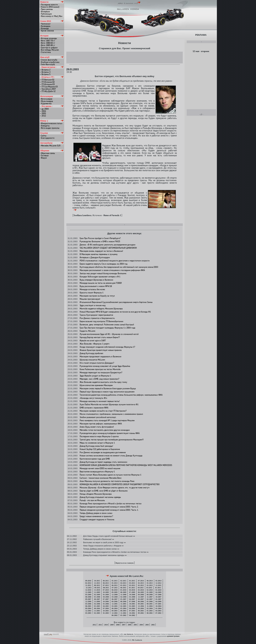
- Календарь (45, 26)
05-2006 (150, 601)
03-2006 (88, 604)
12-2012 (158, 583)
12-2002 (115, 613)
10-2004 (158, 606)
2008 (118, 625)
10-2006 (106, 601)
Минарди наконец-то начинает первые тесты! (100, 401)
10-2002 (132, 613)
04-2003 (158, 611)
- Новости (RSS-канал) (50, 7)
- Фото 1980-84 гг (47, 43)
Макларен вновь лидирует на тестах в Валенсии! (101, 251)
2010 (106, 625)
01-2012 (150, 585)
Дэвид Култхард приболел (91, 353)
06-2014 (150, 581)
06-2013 (106, 583)
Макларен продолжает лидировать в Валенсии (100, 357)
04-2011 (141, 588)
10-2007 (158, 597)
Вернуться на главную (125, 563)
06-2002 (115, 615)
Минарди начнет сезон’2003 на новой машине (100, 468)
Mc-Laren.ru (137, 640)
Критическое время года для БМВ (95, 459)
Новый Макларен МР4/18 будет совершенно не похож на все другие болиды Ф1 (115, 312)
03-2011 (149, 588)
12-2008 (115, 595)
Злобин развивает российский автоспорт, (98, 417)
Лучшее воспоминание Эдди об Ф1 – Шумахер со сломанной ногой (109, 334)
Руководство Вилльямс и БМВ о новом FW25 (100, 241)
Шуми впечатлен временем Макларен (96, 385)
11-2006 (97, 601)
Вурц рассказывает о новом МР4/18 (96, 286)
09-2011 (97, 588)
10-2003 (106, 611)
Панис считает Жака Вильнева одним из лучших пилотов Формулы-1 (110, 475)
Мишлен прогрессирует (90, 299)
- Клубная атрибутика (50, 62)
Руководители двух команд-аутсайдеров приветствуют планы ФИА (110, 433)
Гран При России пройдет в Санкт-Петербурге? (100, 238)
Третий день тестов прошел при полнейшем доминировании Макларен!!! (112, 440)
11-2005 (123, 604)
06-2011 (123, 588)
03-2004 (141, 608)
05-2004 (123, 608)
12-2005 (115, 604)
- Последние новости (49, 5)
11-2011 (89, 588)
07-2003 (132, 611)
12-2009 (88, 592)
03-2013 (132, 583)
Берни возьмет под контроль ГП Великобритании (101, 321)
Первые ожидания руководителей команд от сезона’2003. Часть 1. (109, 510)
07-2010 (106, 590)
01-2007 (158, 599)
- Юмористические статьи (51, 123)
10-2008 (132, 595)
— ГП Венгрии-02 (47, 80)
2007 (124, 625)
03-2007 (141, 599)
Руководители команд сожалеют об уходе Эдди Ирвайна (105, 366)
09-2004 (88, 608)
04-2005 (106, 606)
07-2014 (141, 581)
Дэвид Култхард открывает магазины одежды (100, 497)
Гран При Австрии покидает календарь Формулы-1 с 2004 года (107, 328)
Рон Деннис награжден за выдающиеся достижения (103, 452)
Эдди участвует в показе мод (93, 305)
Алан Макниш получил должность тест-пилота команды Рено (107, 481)
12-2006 (88, 601)
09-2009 (115, 592)
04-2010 (132, 590)
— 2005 (43, 113)
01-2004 (158, 608)
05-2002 (123, 615)
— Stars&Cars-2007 (48, 89)
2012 (94, 625)
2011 (100, 625)
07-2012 (106, 585)
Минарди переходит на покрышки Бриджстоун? (101, 373)
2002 (153, 625)
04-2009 (158, 592)
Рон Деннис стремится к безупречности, (97, 318)
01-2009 (106, 595)
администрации (173, 636)
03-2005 (115, 606)
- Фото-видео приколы (50, 128)
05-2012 (123, 585)
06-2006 (141, 601)
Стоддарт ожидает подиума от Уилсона (97, 520)
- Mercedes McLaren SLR (50, 146)
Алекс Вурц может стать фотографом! (97, 427)
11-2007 (150, 597)
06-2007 (115, 599)
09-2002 (141, 613)
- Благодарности (47, 138)
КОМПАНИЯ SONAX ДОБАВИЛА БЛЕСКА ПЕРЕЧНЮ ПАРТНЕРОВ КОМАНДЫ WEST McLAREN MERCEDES (126, 465)
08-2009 (123, 592)
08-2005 (150, 604)
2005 (135, 625)
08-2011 (106, 588)
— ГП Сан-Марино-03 (49, 87)
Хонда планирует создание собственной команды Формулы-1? (107, 347)
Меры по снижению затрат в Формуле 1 (97, 443)
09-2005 (141, 604)
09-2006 (115, 601)
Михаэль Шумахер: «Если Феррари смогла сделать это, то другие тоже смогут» (115, 488)
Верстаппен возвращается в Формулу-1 (97, 472)
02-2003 (97, 613)
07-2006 (132, 601)
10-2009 (106, 592)
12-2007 (141, 597)
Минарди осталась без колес (92, 289)
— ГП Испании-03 (47, 84)
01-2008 (132, 597)
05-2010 (123, 590)
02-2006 (97, 604)
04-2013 (123, 583)
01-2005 (132, 606)
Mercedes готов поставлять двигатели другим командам (105, 430)
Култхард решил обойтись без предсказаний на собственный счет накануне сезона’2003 (119, 267)
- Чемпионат (45, 24)
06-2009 (141, 592)
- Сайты (43, 136)
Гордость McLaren (87, 331)
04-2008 (106, 597)
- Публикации (46, 14)
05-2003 (150, 611)
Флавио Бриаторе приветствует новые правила (101, 350)
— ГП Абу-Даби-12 (48, 91)
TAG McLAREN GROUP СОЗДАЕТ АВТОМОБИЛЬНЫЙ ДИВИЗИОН (108, 248)
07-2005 (158, 604)
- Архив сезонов (47, 31)
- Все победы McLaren (49, 50)
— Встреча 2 (45, 70)
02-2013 (141, 583)
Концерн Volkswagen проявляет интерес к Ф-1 (100, 277)
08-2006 (123, 601)
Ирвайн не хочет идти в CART (93, 341)
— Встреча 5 (45, 74)
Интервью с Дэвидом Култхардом (95, 257)
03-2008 (115, 597)
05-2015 (115, 581)
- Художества (46, 104)
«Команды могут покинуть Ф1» (93, 398)
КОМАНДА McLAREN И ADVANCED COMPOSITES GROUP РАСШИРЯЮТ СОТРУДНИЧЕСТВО (120, 484)
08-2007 (97, 599)
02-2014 (88, 583)
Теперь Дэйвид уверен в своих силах (96, 513)
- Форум (43, 158)
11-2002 (123, 613)
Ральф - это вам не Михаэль (92, 500)
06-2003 (141, 611)
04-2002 (132, 615)
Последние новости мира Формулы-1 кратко (99, 436)
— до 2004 (44, 109)
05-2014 (158, 581)
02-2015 (123, 581)
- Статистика (45, 52)
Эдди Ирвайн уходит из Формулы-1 (95, 376)
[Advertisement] (124, 57)
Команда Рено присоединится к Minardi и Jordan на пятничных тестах (111, 504)
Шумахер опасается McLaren (92, 360)
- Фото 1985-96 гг (47, 45)
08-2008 (150, 595)
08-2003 (123, 611)
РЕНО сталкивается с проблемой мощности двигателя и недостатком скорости (115, 261)
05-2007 (123, 599)
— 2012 (43, 116)
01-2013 (150, 583)
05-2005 (97, 606)
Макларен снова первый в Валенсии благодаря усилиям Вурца (108, 388)
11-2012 (88, 585)
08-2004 (97, 608)
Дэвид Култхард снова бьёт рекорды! (96, 446)
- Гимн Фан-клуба (47, 64)
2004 (141, 625)
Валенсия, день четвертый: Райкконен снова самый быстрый (107, 325)
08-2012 (97, 585)
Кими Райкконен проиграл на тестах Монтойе (100, 369)
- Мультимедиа (46, 101)
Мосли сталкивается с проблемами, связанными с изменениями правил (111, 414)
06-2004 (115, 608)
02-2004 (150, 608)
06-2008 (88, 597)
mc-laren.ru (129, 634)
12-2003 (88, 611)
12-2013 (97, 583)
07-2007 (106, 599)
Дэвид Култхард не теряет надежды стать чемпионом (103, 462)
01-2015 (132, 581)
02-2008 (123, 597)
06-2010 (115, 590)
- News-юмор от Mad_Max (51, 16)
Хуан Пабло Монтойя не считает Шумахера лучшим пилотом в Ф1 (109, 404)
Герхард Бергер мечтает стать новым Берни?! (100, 337)
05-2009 (150, 592)
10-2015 (97, 581)
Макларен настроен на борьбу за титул (97, 296)
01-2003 (106, 613)
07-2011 (115, 588)
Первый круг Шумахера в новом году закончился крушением (107, 392)
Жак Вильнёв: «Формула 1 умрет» (95, 344)
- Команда (44, 28)
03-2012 (132, 585)
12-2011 (158, 585)
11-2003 (97, 611)
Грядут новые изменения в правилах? (96, 516)
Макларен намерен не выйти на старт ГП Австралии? (103, 411)
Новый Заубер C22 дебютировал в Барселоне (100, 449)
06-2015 (106, 581)
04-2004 (132, 608)
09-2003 (115, 611)
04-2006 (158, 601)
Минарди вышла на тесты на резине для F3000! (101, 283)
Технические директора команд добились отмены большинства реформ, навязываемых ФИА (121, 395)
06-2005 (88, 606)
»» (134, 536)
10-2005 (132, 604)
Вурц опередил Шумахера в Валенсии (96, 280)
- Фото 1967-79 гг (47, 41)
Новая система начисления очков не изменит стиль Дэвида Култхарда (111, 456)
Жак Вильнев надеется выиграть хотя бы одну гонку (103, 382)
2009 (112, 625)
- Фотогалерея (46, 99)
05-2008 (97, 597)
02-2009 (97, 595)
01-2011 (158, 588)
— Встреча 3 (45, 72)
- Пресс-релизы (46, 9)
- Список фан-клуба (49, 60)
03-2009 (88, 595)
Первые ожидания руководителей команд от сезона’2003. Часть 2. (109, 507)
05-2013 (115, 583)
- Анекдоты (45, 126)
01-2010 (158, 590)
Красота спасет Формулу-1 (91, 293)
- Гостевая (44, 156)
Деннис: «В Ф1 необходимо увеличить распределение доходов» (108, 245)
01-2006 (106, 604)
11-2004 (150, 606)
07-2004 (106, 608)
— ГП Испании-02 (47, 82)
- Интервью (45, 12)
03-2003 (88, 613)
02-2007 (150, 599)
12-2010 (88, 590)
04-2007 (132, 599)
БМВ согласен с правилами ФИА (94, 408)
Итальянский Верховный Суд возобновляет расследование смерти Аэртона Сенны (116, 302)
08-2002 (150, 613)
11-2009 (97, 592)
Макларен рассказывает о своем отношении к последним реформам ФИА (112, 270)
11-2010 (97, 590)
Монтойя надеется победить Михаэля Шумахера (101, 309)
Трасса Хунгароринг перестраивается (96, 315)
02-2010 (150, 590)
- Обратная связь (47, 153)
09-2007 (88, 599)
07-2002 (158, 613)
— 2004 (43, 111)
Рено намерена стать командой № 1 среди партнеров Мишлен (107, 420)
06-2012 (115, 585)
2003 (147, 625)
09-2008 (141, 595)
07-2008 (158, 595)
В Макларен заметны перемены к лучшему (99, 254)
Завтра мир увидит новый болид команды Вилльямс (103, 273)
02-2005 (123, 606)
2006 (129, 625)
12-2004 (141, 606)
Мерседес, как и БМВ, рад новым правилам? (99, 379)
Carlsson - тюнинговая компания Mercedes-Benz (101, 478)
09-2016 (88, 581)
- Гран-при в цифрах (49, 48)
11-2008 (123, 595)
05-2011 (132, 588)
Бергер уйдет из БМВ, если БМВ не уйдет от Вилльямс (104, 491)
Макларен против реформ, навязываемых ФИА (101, 424)
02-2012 (141, 585)
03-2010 (141, 590)
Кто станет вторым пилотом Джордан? (97, 363)
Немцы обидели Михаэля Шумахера (96, 494)
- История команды (48, 38)
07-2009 (132, 592)
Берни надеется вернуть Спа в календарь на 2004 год (103, 264)
